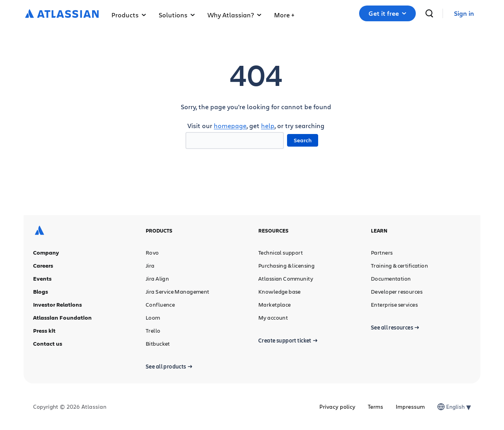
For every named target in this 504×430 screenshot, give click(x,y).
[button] (284, 13)
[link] (464, 14)
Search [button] (303, 140)
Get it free (387, 13)
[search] (429, 13)
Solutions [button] (177, 15)
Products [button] (129, 15)
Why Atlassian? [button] (234, 15)
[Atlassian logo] (62, 14)
